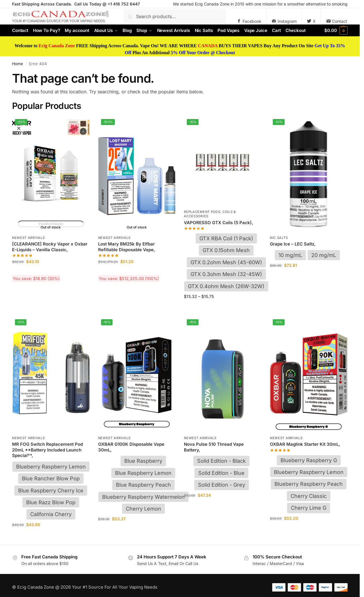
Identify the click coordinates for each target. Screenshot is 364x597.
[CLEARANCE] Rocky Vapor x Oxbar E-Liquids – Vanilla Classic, (50, 247)
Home (18, 64)
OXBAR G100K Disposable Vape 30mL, (131, 447)
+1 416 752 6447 (124, 4)
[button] (336, 31)
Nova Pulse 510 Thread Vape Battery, (214, 447)
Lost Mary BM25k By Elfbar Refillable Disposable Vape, (127, 247)
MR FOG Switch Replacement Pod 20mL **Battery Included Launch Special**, (47, 450)
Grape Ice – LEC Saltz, (293, 244)
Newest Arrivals (28, 238)
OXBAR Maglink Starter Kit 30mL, (305, 444)
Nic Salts (279, 238)
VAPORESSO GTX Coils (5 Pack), (219, 223)
